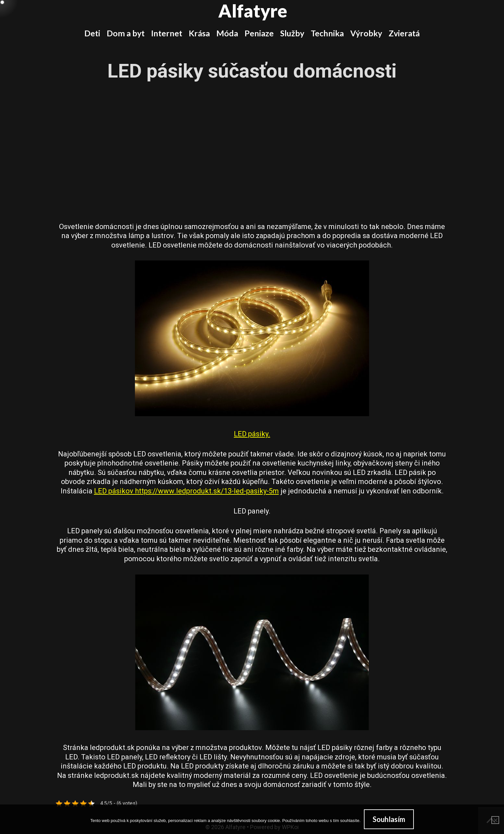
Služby (292, 33)
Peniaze (259, 33)
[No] (495, 820)
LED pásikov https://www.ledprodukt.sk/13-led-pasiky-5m (186, 491)
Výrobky (366, 33)
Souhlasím (389, 819)
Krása (199, 33)
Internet (167, 33)
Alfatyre (253, 11)
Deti (92, 33)
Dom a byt (126, 33)
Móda (227, 33)
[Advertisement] (252, 142)
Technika (327, 33)
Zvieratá (404, 33)
